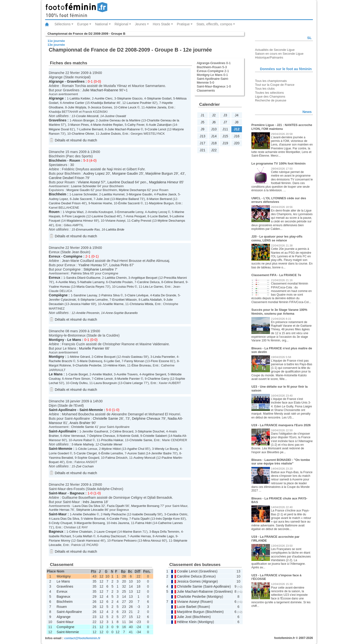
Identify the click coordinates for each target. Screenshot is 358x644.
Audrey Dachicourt (113, 536)
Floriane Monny (59, 541)
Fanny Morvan (134, 361)
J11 (225, 129)
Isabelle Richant (60, 536)
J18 (214, 143)
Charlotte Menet (111, 444)
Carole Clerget (87, 453)
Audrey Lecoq (157, 212)
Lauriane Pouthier (139, 103)
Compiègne (73, 256)
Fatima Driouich (116, 458)
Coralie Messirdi (87, 116)
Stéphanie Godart (159, 98)
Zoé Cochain (85, 466)
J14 (214, 136)
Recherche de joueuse (271, 100)
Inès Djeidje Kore (168, 519)
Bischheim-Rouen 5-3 (212, 67)
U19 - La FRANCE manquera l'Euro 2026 (281, 425)
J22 (214, 150)
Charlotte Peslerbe (88, 365)
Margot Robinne (60, 365)
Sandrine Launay (85, 295)
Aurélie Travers (127, 374)
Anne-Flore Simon (77, 379)
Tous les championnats (271, 81)
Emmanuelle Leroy (130, 212)
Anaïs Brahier (80, 423)
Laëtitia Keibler (80, 98)
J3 (225, 115)
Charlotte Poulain (121, 282)
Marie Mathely (84, 444)
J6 (214, 122)
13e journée (56, 45)
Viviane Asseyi (89, 182)
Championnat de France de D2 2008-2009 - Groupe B (86, 34)
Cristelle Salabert (155, 436)
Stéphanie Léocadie (90, 510)
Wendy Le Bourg (166, 449)
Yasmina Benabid (61, 458)
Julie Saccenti (82, 199)
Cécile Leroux (88, 449)
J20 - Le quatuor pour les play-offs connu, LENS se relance (277, 238)
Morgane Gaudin (125, 173)
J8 (237, 122)
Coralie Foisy (119, 519)
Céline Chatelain (81, 532)
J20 (237, 143)
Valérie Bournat (94, 519)
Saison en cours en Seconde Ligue (279, 54)
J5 (203, 122)
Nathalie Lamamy (92, 282)
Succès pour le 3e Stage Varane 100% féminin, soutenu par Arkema (279, 312)
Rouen (75, 160)
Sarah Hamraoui (88, 541)
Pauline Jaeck (167, 194)
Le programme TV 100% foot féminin (279, 163)
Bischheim (58, 160)
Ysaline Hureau (90, 265)
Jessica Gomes (101, 107)
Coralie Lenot (157, 129)
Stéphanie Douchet (151, 431)
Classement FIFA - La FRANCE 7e (276, 275)
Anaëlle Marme (113, 304)
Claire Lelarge (133, 383)
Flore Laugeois (75, 216)
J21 (203, 150)
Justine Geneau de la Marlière (120, 120)
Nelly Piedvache (115, 514)
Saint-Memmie (91, 410)
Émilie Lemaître (112, 453)
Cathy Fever (136, 125)
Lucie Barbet (159, 216)
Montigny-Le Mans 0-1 (212, 75)
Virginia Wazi (74, 212)
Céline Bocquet (105, 357)
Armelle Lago (165, 536)
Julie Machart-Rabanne (100, 90)
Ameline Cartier (73, 103)
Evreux (55, 256)
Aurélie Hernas (59, 510)
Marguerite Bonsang (145, 506)
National (101, 24)
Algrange (56, 81)
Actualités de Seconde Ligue (275, 50)
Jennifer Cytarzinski (62, 300)
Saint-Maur (58, 493)
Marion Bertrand (161, 199)
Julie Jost (103, 199)
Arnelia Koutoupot (100, 212)
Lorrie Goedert (59, 453)
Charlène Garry (158, 379)
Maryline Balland (127, 199)
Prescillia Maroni (175, 278)
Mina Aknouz (152, 541)
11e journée (56, 41)
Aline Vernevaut (74, 436)
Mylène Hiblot (111, 449)
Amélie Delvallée (84, 514)
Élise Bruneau (141, 365)
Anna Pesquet (136, 216)
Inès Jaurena (93, 502)
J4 (237, 115)
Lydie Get (113, 361)
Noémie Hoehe (102, 203)
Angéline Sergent (154, 374)
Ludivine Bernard (91, 129)
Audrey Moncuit (145, 458)
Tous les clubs (265, 89)
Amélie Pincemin (88, 313)
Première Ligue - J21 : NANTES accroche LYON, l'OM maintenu (282, 127)
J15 (225, 136)
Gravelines (76, 81)
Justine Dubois (110, 134)
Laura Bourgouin (105, 383)
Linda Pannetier (164, 357)
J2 (214, 115)
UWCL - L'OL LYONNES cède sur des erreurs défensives (279, 200)
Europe (83, 24)
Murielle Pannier (92, 348)
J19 (225, 143)
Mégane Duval (59, 129)
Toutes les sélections (269, 93)
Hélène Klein (116, 365)
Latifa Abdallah (152, 300)
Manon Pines (80, 125)
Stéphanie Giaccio (130, 98)
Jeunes (140, 24)
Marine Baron (132, 532)
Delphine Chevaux (146, 418)
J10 (214, 129)
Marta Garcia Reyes (90, 287)
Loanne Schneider (84, 186)
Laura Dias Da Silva (86, 506)
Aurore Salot (136, 453)
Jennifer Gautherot (95, 431)
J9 (203, 129)
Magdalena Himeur (164, 182)
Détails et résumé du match (76, 140)
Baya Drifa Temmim (166, 532)
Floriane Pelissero (124, 541)
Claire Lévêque (138, 295)
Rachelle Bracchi (60, 361)
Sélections (62, 24)
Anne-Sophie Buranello (122, 313)
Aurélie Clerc (103, 98)
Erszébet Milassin (125, 300)
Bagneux (77, 493)
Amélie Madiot (102, 374)
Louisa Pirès (119, 265)
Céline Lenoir (104, 379)
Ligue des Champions (270, 96)
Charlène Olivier (83, 134)
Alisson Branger (83, 120)
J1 (203, 115)
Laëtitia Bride (115, 229)
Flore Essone (160, 361)
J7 (225, 122)
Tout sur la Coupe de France (275, 85)
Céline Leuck (127, 107)
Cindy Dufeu (79, 383)
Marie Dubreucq (91, 361)
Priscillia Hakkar (112, 440)
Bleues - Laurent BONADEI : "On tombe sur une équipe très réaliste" (281, 462)
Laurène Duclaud (121, 182)
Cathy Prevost (141, 221)
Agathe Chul (136, 449)
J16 (237, 136)
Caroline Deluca (148, 282)
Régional (121, 24)
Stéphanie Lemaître (99, 269)
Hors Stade (161, 24)
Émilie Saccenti (129, 203)
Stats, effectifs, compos (214, 24)
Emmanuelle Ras (88, 229)
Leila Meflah (84, 536)
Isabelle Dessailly (145, 514)
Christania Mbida (141, 304)
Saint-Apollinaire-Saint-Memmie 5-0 (213, 81)
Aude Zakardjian (160, 125)
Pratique (183, 24)
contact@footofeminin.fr (82, 638)
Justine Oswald (115, 116)
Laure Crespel (107, 532)
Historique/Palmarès (269, 57)
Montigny (56, 340)
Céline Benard (174, 282)
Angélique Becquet (144, 278)
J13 (203, 136)
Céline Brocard (123, 431)
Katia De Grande (165, 295)
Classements (206, 90)
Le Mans (74, 340)
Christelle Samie (105, 418)
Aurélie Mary (67, 282)
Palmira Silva (80, 273)
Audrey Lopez (94, 173)
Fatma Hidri (143, 523)
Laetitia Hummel (113, 194)
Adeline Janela (156, 107)
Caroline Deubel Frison (66, 178)
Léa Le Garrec (153, 287)
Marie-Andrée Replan (108, 125)
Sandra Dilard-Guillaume (83, 278)
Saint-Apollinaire (62, 410)
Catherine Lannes (170, 523)
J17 (203, 143)
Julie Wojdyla (77, 107)
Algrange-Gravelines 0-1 (214, 63)
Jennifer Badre (161, 453)
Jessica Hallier (80, 304)
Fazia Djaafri (116, 506)
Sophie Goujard (88, 458)
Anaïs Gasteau (132, 357)
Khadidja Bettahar (103, 103)
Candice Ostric (177, 514)
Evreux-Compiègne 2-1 (213, 71)
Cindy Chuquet (62, 523)
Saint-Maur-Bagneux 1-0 (214, 86)
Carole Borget (78, 374)
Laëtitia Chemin (116, 278)
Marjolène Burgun (159, 173)
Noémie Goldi (129, 436)
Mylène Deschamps (133, 190)
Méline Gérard (80, 357)
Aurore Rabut (82, 440)
